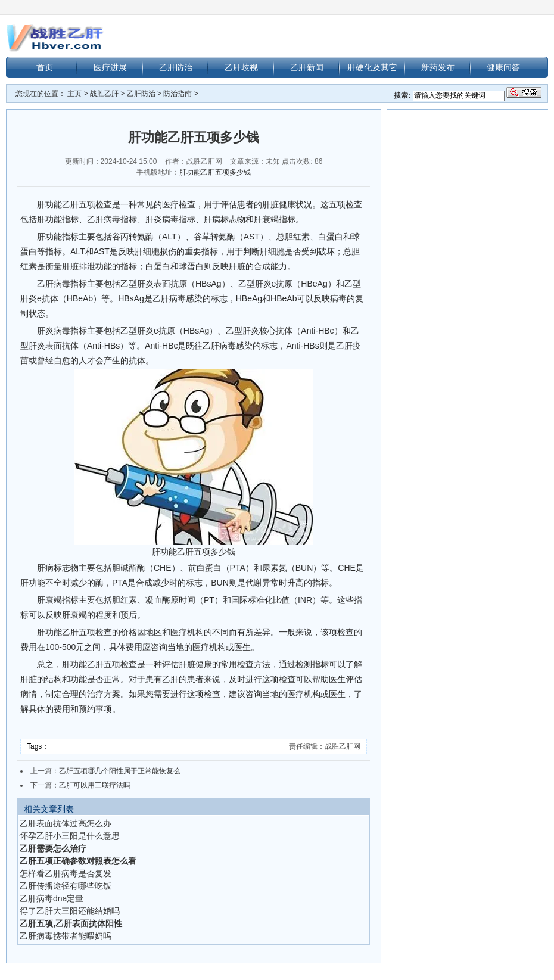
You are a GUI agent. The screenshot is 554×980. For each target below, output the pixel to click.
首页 (45, 67)
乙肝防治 (176, 67)
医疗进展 (110, 67)
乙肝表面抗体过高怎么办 (66, 823)
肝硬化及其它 (372, 67)
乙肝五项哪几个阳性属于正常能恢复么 (120, 771)
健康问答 (503, 67)
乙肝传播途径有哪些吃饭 (66, 886)
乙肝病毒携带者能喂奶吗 (66, 936)
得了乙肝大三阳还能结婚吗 (70, 911)
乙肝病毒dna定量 (52, 898)
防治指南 (178, 94)
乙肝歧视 (241, 67)
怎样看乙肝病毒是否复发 (66, 873)
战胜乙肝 (104, 94)
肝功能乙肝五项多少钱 (215, 172)
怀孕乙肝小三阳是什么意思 (70, 836)
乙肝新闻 (307, 67)
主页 (74, 94)
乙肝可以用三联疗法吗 (95, 785)
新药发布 (438, 67)
